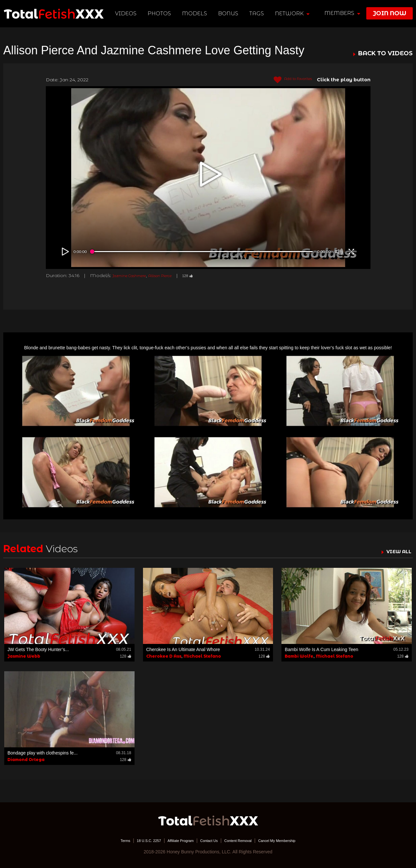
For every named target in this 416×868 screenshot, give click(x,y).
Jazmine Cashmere (135, 275)
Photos (161, 13)
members (342, 13)
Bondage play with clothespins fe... (43, 753)
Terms (106, 840)
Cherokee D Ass (164, 656)
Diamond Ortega (26, 760)
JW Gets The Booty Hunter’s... (38, 649)
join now (390, 13)
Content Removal (244, 840)
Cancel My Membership (293, 840)
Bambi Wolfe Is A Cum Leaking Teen (321, 649)
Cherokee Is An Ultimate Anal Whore (183, 649)
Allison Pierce (175, 275)
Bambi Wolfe (299, 656)
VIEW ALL (396, 551)
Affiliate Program (173, 840)
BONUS (230, 13)
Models (196, 13)
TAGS (258, 13)
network (293, 13)
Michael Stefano (202, 656)
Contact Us (208, 840)
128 (208, 275)
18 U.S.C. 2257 (134, 840)
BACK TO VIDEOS (385, 54)
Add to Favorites (287, 80)
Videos (127, 13)
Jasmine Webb (24, 656)
